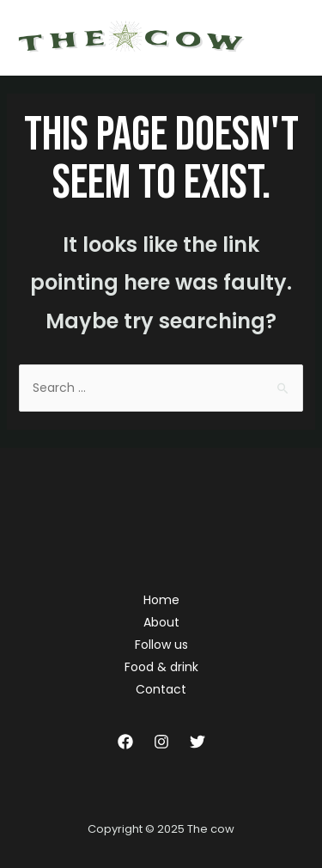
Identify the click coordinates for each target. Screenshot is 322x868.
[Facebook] (125, 742)
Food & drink (161, 667)
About (161, 622)
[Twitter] (197, 742)
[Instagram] (161, 742)
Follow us (161, 645)
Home (161, 600)
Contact (161, 689)
